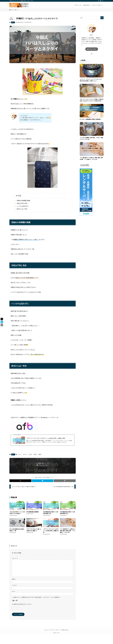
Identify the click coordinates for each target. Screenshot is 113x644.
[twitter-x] (98, 1)
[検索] (103, 1)
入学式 (30, 454)
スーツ (20, 454)
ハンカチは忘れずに (23, 206)
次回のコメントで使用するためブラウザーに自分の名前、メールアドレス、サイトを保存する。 (37, 597)
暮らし (13, 22)
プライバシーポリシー (55, 630)
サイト (14, 591)
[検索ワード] (92, 18)
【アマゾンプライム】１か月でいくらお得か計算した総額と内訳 (46, 438)
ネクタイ (25, 454)
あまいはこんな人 (92, 49)
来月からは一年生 (22, 209)
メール (14, 585)
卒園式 (35, 454)
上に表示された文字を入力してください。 (22, 604)
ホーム (47, 630)
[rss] (101, 1)
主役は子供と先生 (22, 203)
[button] (20, 481)
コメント (15, 558)
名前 (14, 579)
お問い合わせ (65, 630)
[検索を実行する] (102, 18)
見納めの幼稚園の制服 (23, 201)
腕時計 (40, 454)
